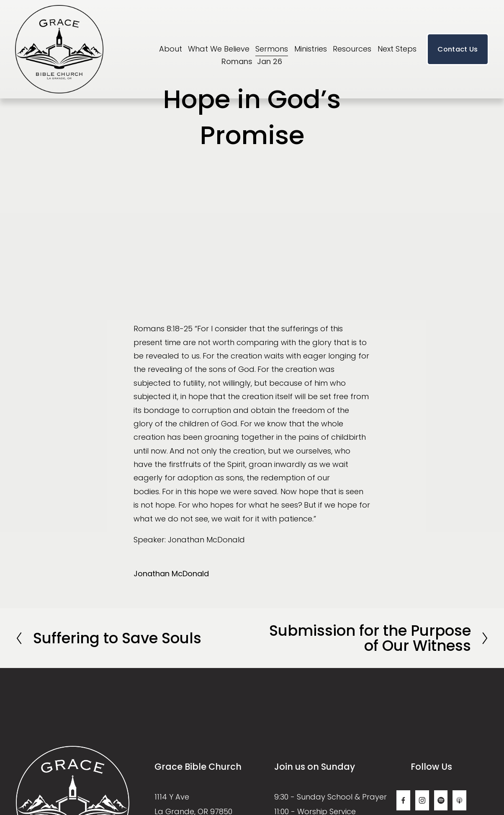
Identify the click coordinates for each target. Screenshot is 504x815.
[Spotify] (441, 800)
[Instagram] (422, 800)
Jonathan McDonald (171, 574)
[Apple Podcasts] (459, 800)
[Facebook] (403, 800)
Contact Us (458, 49)
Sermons (272, 49)
